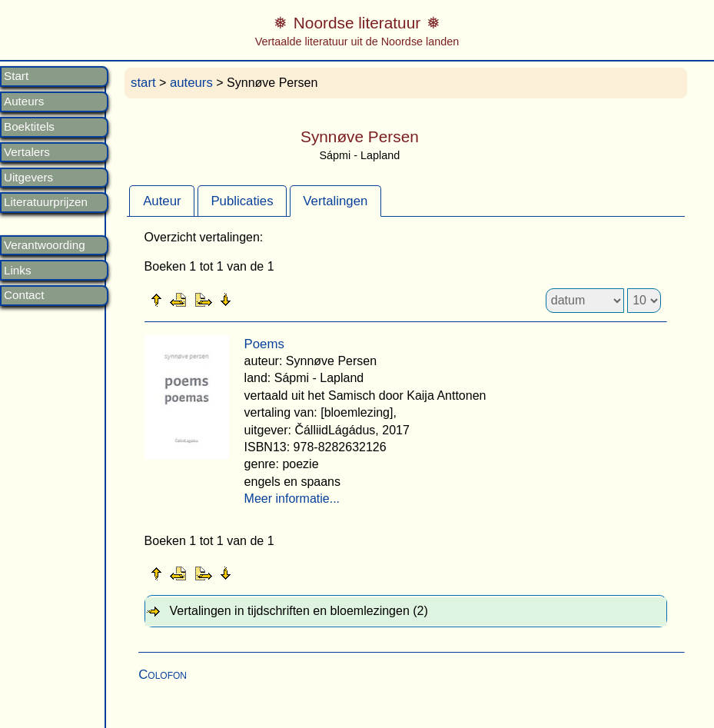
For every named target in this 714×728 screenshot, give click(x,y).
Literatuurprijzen (46, 202)
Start (16, 76)
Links (17, 271)
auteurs (191, 83)
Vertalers (27, 152)
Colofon (163, 675)
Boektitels (29, 127)
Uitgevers (28, 178)
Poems (264, 344)
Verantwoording (45, 245)
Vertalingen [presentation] (335, 201)
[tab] (162, 201)
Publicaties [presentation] (242, 201)
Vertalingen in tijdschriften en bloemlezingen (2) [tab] (299, 611)
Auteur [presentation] (162, 201)
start (143, 83)
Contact (24, 295)
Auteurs (24, 101)
